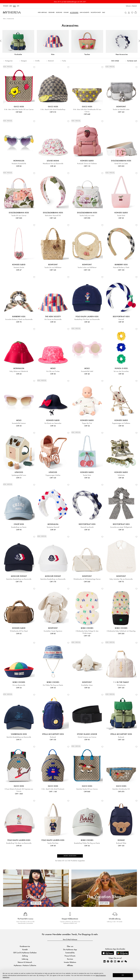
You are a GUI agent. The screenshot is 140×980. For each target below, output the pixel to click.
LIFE (18, 6)
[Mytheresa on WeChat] (126, 961)
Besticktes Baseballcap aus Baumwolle (19, 579)
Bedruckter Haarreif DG (53, 216)
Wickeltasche (121, 685)
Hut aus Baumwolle (19, 685)
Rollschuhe (121, 475)
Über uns (70, 946)
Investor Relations (70, 962)
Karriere (70, 959)
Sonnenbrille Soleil (87, 371)
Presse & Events (70, 956)
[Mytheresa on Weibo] (122, 961)
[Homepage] (12, 12)
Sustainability (70, 953)
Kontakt (25, 949)
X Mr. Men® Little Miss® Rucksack (53, 789)
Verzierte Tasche (19, 267)
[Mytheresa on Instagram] (115, 961)
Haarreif (121, 319)
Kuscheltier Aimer (87, 685)
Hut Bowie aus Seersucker (53, 423)
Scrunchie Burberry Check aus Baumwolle (19, 319)
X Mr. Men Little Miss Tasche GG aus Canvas (19, 110)
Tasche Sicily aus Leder (87, 216)
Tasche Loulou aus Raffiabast (87, 267)
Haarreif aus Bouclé (87, 527)
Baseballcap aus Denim (19, 527)
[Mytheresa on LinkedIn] (104, 961)
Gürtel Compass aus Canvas (87, 737)
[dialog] (70, 975)
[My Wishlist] (132, 12)
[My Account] (129, 12)
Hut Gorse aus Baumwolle (53, 319)
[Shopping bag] (136, 12)
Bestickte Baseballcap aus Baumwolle (19, 737)
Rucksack (53, 737)
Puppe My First (87, 423)
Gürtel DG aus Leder (121, 164)
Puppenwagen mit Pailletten (121, 423)
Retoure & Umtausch (25, 962)
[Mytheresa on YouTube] (119, 961)
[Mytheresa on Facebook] (108, 961)
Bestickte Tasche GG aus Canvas (87, 789)
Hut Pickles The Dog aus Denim (53, 685)
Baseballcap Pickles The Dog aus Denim (87, 843)
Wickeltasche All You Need (19, 631)
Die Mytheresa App (70, 949)
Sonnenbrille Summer (19, 423)
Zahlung (25, 956)
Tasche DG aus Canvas (19, 216)
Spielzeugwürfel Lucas (19, 475)
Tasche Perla (121, 216)
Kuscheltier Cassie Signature (53, 631)
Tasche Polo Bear (53, 843)
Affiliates (70, 965)
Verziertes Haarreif (53, 527)
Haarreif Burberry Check (121, 267)
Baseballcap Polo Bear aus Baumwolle (87, 319)
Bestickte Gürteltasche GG (121, 789)
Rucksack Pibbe (121, 843)
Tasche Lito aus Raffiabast (53, 267)
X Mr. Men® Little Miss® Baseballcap (53, 110)
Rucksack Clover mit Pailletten (87, 164)
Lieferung (25, 959)
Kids (14, 6)
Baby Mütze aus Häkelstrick (19, 371)
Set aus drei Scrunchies (121, 371)
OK (123, 975)
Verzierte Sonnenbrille (19, 164)
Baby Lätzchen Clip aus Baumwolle (121, 579)
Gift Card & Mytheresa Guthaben (25, 953)
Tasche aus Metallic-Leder (121, 110)
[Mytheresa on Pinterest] (112, 961)
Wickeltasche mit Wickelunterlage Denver (87, 579)
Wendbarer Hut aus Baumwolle (53, 164)
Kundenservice (25, 946)
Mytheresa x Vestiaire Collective (25, 965)
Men (11, 6)
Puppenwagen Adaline (53, 475)
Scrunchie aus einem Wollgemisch (121, 527)
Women (6, 6)
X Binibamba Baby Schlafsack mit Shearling (121, 631)
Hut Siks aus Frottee (53, 371)
